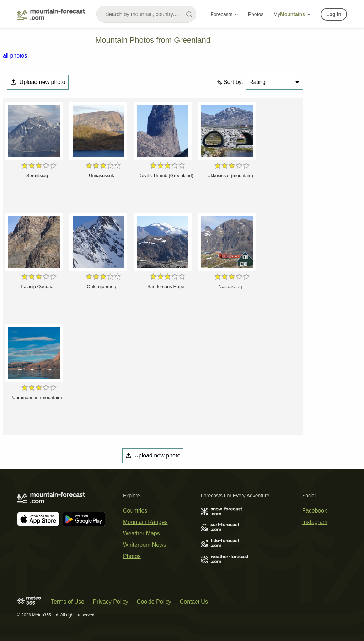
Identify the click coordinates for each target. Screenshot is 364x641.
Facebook (315, 511)
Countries (135, 511)
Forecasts (224, 14)
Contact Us (194, 602)
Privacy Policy (111, 602)
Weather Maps (141, 533)
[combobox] (146, 14)
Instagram (315, 522)
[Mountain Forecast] (51, 14)
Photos (256, 14)
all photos (15, 56)
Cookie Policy (154, 602)
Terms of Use (68, 602)
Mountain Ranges (145, 522)
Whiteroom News (145, 545)
